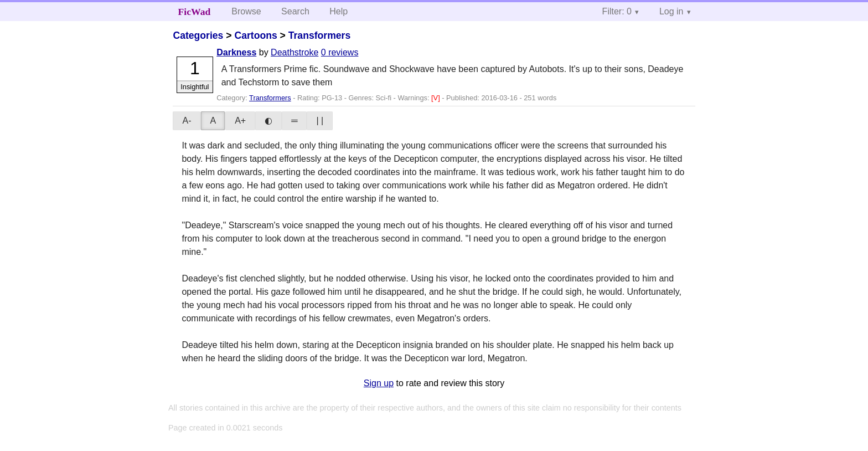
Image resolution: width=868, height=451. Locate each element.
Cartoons (255, 35)
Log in (671, 11)
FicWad (195, 12)
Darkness (236, 52)
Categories (198, 35)
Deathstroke (294, 52)
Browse (246, 11)
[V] (436, 98)
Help (339, 11)
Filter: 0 (617, 11)
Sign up (379, 383)
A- (187, 121)
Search (295, 11)
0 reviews (340, 52)
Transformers (319, 35)
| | (320, 121)
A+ (240, 121)
